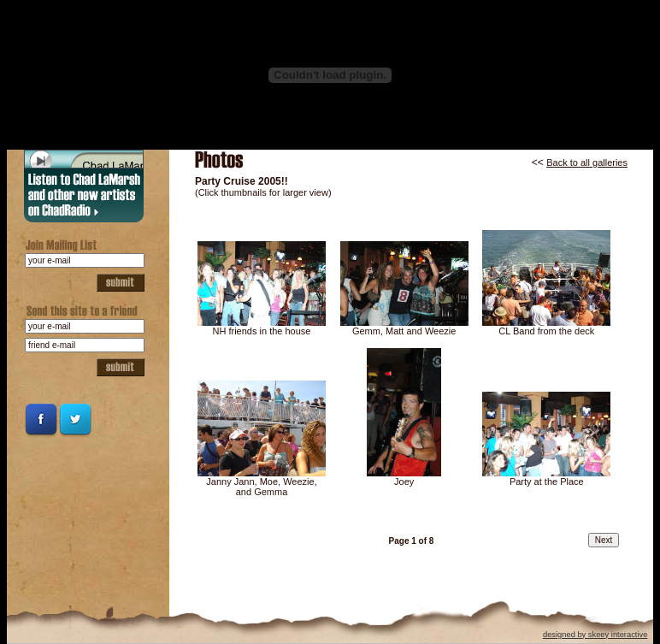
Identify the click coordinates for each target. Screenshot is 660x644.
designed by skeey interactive (595, 635)
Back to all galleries (587, 162)
